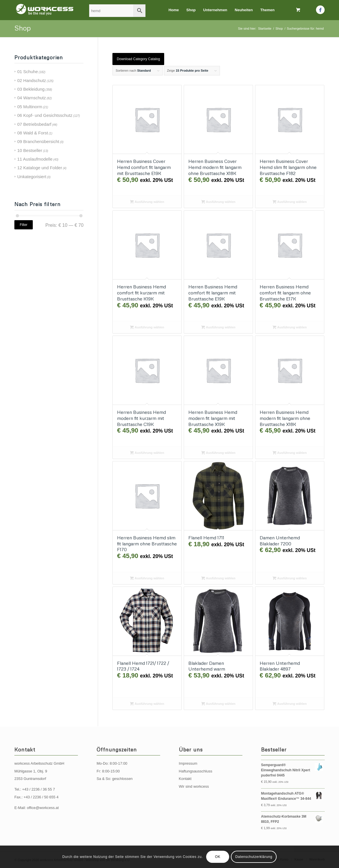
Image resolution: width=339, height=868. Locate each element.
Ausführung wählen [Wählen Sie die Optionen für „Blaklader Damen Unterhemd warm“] (218, 704)
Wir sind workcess (194, 786)
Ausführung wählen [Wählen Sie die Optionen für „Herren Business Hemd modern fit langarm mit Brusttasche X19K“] (218, 453)
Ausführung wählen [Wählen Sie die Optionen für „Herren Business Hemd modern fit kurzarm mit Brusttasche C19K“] (147, 453)
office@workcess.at (43, 808)
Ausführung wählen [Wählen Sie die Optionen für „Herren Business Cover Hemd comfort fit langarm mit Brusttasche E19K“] (147, 202)
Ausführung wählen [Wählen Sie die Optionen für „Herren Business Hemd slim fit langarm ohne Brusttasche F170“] (147, 578)
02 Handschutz (32, 80)
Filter (24, 225)
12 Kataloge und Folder (40, 168)
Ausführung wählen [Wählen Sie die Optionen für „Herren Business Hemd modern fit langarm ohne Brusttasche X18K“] (290, 453)
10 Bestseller (30, 150)
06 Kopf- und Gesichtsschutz (45, 115)
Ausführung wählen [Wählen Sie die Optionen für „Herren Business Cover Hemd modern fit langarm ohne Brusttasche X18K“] (218, 202)
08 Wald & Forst (33, 133)
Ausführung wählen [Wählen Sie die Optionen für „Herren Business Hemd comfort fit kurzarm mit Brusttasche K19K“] (147, 327)
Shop (23, 28)
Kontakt (185, 779)
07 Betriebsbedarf (34, 124)
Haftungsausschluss (196, 771)
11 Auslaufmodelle (35, 159)
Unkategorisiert (32, 177)
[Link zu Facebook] (320, 10)
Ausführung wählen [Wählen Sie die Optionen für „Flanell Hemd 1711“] (218, 578)
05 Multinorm (30, 107)
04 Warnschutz (32, 98)
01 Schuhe (28, 72)
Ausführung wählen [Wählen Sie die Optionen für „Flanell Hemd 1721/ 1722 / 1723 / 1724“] (147, 704)
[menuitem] (174, 10)
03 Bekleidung (31, 89)
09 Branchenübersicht (38, 141)
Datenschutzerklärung (254, 857)
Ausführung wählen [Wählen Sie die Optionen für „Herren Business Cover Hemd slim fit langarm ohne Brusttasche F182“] (290, 202)
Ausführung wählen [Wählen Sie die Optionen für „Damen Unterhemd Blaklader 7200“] (290, 578)
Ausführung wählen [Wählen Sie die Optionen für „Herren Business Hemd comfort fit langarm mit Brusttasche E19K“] (218, 327)
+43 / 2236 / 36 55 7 (39, 789)
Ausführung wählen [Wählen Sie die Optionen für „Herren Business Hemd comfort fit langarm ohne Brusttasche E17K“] (290, 327)
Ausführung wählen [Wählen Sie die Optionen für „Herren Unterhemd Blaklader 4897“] (290, 704)
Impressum (188, 763)
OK (218, 857)
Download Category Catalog (138, 59)
